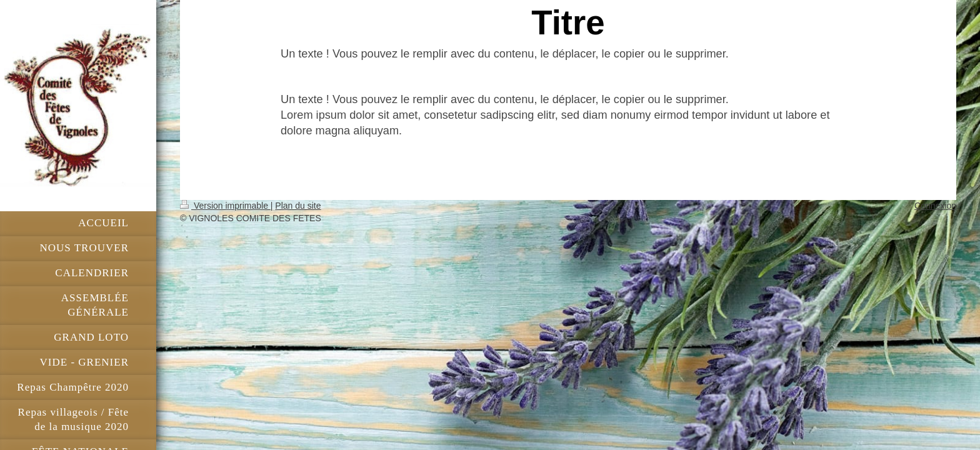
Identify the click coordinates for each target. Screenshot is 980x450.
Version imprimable (225, 206)
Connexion (935, 206)
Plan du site (298, 206)
